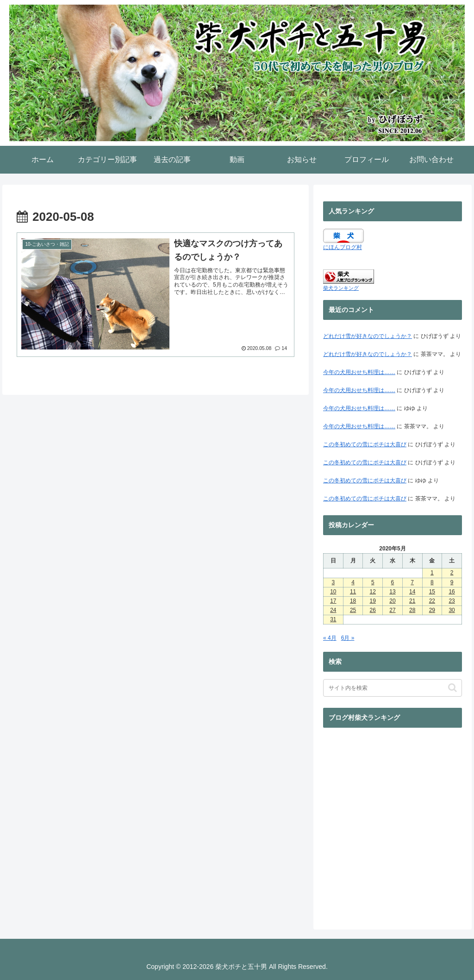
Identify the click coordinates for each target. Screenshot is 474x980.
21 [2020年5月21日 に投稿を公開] (412, 601)
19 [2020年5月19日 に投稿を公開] (373, 601)
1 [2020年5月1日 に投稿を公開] (432, 573)
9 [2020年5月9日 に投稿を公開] (452, 582)
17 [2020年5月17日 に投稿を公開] (333, 601)
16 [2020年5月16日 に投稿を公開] (452, 592)
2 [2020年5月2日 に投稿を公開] (452, 573)
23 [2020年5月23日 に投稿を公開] (452, 601)
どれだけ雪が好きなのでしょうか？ (368, 336)
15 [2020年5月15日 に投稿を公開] (432, 592)
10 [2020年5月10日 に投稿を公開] (333, 592)
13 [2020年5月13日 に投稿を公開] (392, 592)
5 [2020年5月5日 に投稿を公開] (373, 582)
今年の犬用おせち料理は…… (359, 372)
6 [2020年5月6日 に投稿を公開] (393, 582)
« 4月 (330, 638)
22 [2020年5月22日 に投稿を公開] (432, 601)
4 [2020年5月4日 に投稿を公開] (353, 582)
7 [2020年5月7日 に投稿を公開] (412, 582)
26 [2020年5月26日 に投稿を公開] (373, 610)
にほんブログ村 (343, 247)
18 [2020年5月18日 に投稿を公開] (353, 601)
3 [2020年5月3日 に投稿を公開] (334, 582)
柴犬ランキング (341, 288)
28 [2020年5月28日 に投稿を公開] (412, 610)
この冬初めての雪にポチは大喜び (365, 444)
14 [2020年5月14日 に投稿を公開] (412, 592)
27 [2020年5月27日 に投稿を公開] (392, 610)
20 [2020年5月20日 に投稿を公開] (392, 601)
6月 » (348, 638)
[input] (393, 688)
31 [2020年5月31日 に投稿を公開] (333, 619)
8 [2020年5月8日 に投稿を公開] (432, 582)
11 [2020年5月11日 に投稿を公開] (353, 592)
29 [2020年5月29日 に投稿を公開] (432, 610)
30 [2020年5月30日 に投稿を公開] (452, 610)
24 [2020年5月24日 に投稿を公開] (333, 610)
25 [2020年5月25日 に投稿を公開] (353, 610)
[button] (452, 688)
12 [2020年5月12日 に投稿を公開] (373, 592)
